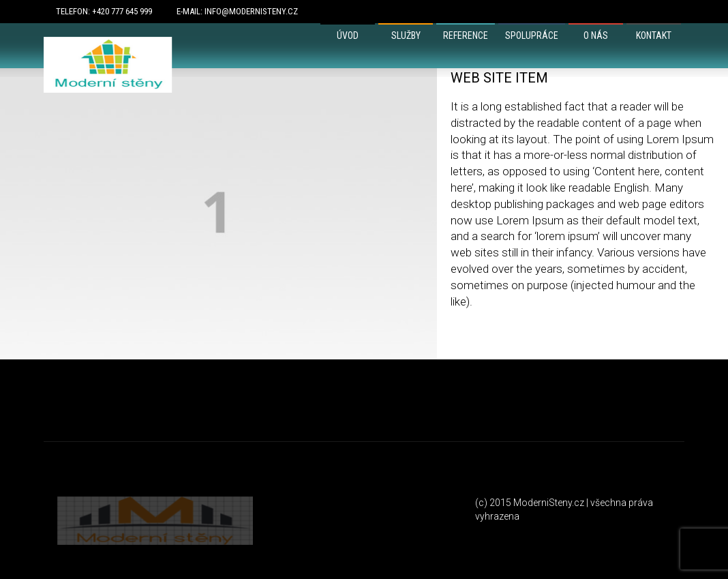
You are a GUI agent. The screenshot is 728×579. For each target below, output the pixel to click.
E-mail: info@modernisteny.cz (237, 11)
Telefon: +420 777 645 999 (104, 11)
